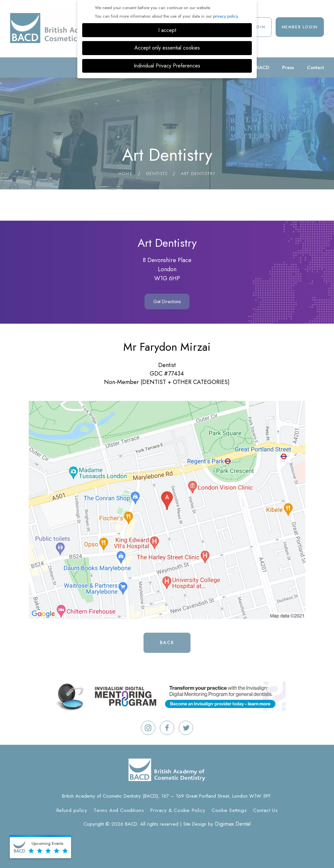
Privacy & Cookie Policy (178, 810)
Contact (315, 67)
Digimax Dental (233, 824)
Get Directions (167, 302)
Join (260, 27)
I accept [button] (167, 30)
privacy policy (225, 16)
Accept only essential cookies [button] (167, 48)
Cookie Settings (229, 810)
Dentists (157, 174)
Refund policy (72, 810)
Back (167, 642)
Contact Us (265, 810)
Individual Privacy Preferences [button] (167, 66)
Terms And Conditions (119, 810)
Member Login (300, 27)
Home (126, 174)
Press (288, 67)
